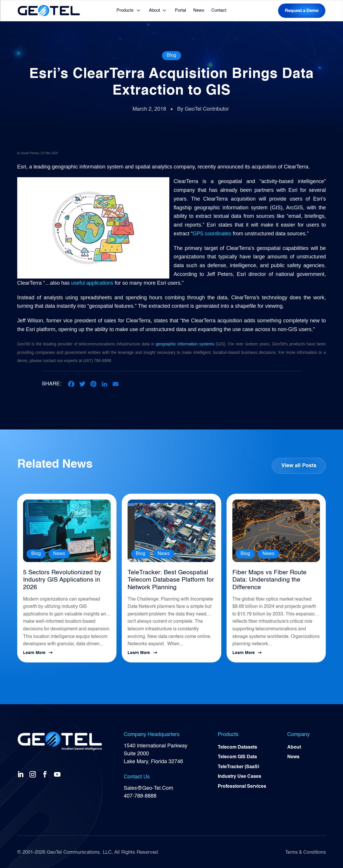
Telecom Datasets (237, 747)
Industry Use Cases (240, 776)
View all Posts (299, 466)
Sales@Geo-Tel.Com (148, 787)
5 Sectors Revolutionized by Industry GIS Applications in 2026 (66, 576)
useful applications (93, 283)
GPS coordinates (213, 234)
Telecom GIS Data (237, 756)
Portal (180, 10)
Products (125, 10)
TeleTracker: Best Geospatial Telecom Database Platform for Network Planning (168, 580)
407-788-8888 (140, 795)
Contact (219, 10)
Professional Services (242, 786)
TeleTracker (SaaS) (238, 766)
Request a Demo (302, 11)
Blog (171, 55)
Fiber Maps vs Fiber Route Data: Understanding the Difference (275, 576)
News (199, 10)
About (154, 10)
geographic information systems (185, 344)
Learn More (34, 652)
